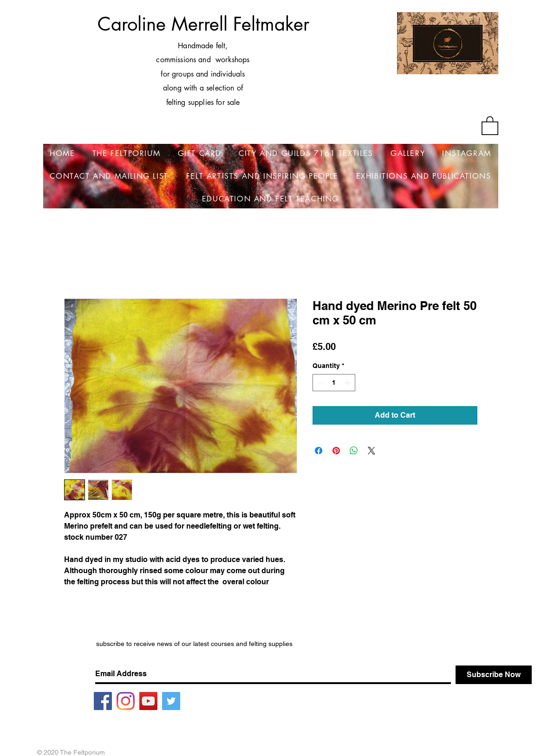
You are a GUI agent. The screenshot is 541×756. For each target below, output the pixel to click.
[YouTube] (148, 701)
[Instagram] (126, 701)
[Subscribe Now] (494, 675)
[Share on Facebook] (319, 451)
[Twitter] (171, 701)
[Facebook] (103, 701)
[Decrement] (320, 383)
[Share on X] (372, 451)
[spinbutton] (334, 383)
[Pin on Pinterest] (336, 451)
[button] (490, 125)
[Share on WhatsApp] (354, 451)
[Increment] (348, 383)
